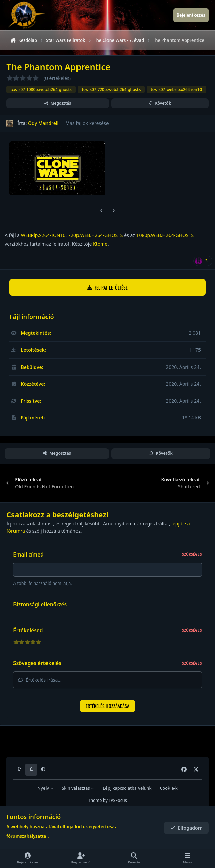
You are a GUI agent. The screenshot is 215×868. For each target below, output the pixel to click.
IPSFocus (118, 800)
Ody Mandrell (43, 123)
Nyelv (45, 788)
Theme (95, 800)
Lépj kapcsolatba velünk (127, 788)
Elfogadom (186, 828)
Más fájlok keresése (87, 123)
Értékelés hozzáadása (107, 708)
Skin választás (78, 788)
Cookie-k (169, 788)
